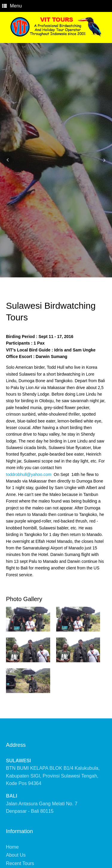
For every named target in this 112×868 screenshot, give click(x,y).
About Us (16, 855)
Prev (8, 160)
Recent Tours (20, 863)
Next (104, 160)
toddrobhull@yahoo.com (29, 474)
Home (12, 847)
